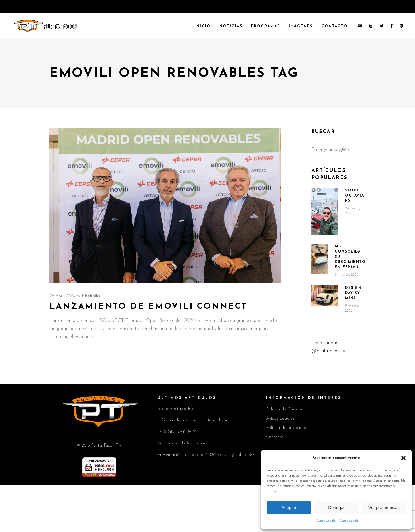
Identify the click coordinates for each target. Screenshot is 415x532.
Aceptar (289, 507)
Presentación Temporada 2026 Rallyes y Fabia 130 (206, 455)
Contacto (275, 437)
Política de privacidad (287, 428)
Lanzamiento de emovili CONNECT (148, 307)
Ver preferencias (384, 507)
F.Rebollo (91, 296)
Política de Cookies (284, 409)
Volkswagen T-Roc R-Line (182, 443)
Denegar (336, 507)
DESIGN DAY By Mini (353, 293)
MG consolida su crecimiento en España (195, 420)
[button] (403, 458)
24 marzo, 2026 (347, 275)
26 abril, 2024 (63, 296)
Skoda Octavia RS (355, 196)
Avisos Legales (326, 521)
